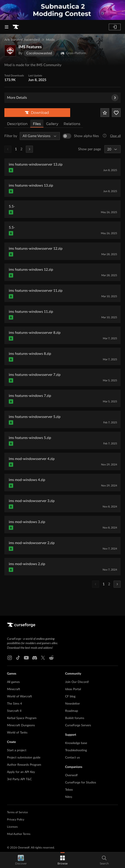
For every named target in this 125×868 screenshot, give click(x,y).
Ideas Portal (73, 689)
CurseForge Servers (78, 725)
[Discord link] (35, 658)
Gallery (52, 124)
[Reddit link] (51, 658)
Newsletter (72, 704)
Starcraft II (14, 711)
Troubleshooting (76, 750)
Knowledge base (76, 743)
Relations (72, 124)
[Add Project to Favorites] (105, 113)
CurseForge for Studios (81, 783)
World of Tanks (17, 733)
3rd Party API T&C (19, 779)
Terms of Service (17, 812)
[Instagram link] (10, 658)
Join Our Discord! (77, 682)
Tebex (69, 790)
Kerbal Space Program (22, 718)
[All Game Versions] (38, 136)
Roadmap (72, 711)
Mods (50, 40)
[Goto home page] (16, 27)
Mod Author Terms (19, 834)
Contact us (72, 758)
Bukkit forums (75, 718)
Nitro (69, 797)
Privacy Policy (16, 820)
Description (17, 124)
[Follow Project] (116, 113)
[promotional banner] (62, 10)
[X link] (43, 658)
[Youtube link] (26, 658)
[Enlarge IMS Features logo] (10, 51)
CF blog (70, 697)
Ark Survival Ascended (22, 40)
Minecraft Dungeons (21, 725)
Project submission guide (24, 758)
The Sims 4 (14, 704)
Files (37, 124)
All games (13, 682)
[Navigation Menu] (7, 27)
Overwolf (71, 775)
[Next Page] (29, 149)
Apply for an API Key (21, 772)
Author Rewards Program (24, 765)
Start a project (17, 750)
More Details (63, 98)
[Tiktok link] (18, 658)
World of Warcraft (20, 697)
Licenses (12, 827)
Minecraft (14, 689)
